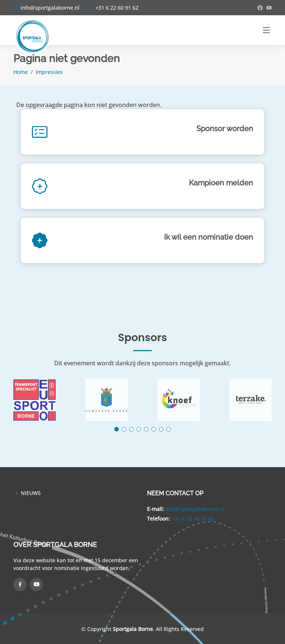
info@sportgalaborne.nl (195, 509)
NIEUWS (31, 493)
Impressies (49, 72)
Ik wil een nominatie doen (209, 237)
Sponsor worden (225, 129)
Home (21, 72)
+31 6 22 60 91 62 (193, 519)
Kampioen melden (221, 183)
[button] (117, 429)
